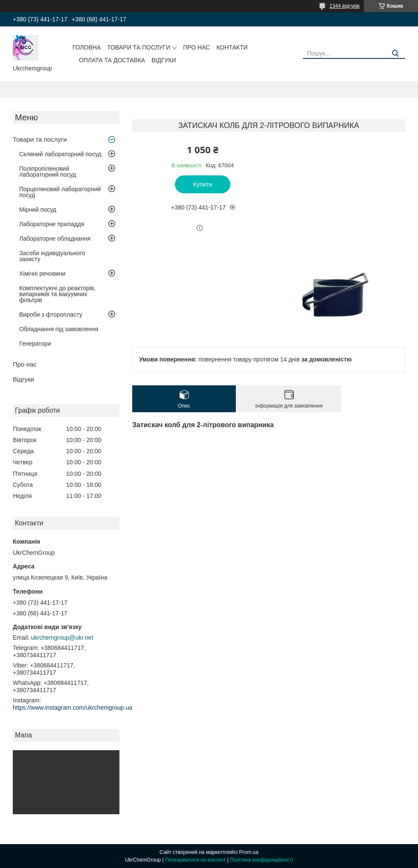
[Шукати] (396, 54)
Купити (203, 184)
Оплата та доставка (112, 60)
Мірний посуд (38, 210)
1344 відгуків (344, 6)
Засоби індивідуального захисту (52, 256)
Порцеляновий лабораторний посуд (60, 192)
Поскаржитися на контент (195, 860)
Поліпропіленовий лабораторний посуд (48, 172)
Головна (87, 47)
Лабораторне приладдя (52, 224)
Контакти (232, 47)
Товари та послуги (139, 47)
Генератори (35, 344)
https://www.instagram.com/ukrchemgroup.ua (73, 708)
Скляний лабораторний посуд (60, 154)
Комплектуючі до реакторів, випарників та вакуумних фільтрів (57, 294)
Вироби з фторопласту (51, 315)
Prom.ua (249, 852)
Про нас (196, 47)
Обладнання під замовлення (59, 329)
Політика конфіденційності (261, 860)
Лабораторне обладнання (55, 239)
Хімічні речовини (42, 274)
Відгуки (164, 60)
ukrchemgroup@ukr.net (62, 638)
